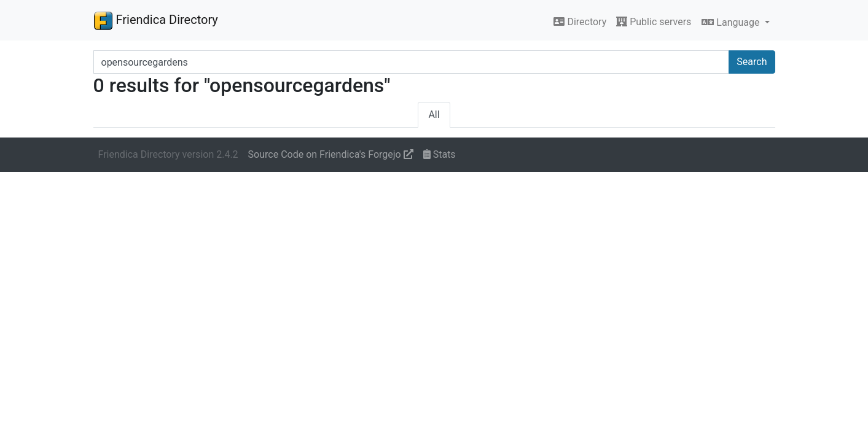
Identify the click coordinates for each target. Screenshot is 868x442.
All (434, 114)
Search (752, 62)
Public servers (654, 22)
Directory (580, 22)
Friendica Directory (156, 20)
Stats (440, 154)
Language (732, 22)
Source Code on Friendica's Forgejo (331, 154)
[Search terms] (412, 62)
